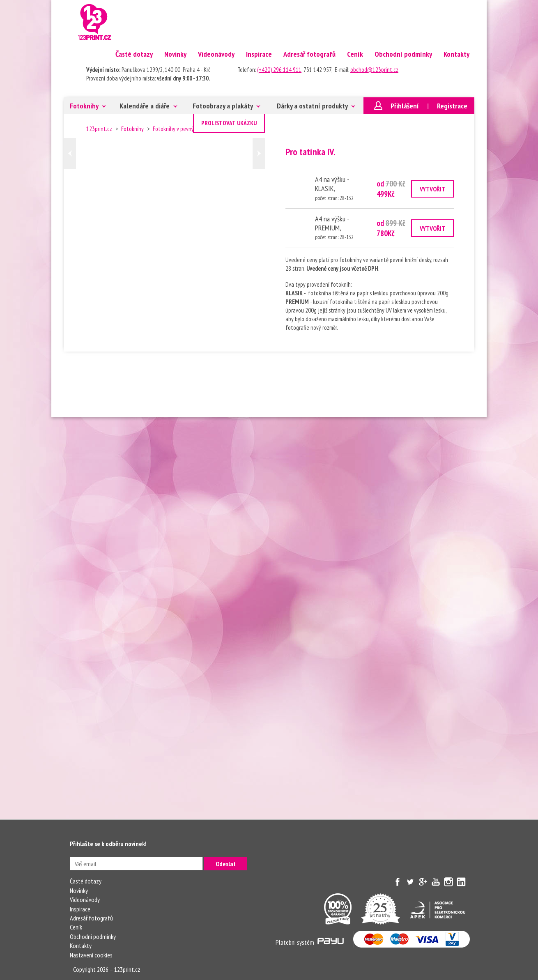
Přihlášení (405, 106)
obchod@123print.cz (374, 70)
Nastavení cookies (91, 955)
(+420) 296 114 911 (279, 70)
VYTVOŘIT (432, 189)
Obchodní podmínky (403, 54)
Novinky (175, 54)
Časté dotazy (134, 54)
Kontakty (456, 54)
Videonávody (216, 54)
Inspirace (259, 54)
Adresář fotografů (309, 54)
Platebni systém (310, 942)
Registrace (452, 106)
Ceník (355, 54)
